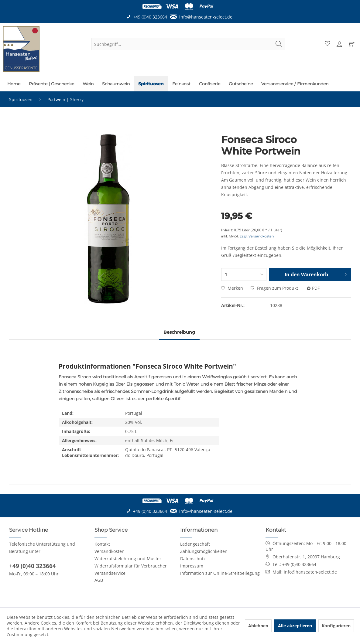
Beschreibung (179, 332)
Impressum (192, 566)
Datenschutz (193, 559)
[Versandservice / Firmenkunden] (295, 84)
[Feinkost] (181, 84)
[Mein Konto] (339, 44)
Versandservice (110, 573)
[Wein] (88, 84)
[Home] (14, 84)
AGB (99, 580)
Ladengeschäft (195, 544)
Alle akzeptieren (295, 626)
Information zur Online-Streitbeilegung (220, 573)
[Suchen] (279, 44)
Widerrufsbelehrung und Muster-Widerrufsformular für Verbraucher (131, 562)
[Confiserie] (210, 84)
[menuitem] (188, 44)
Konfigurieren (336, 626)
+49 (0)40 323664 (33, 566)
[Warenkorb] (351, 44)
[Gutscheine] (241, 84)
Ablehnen (258, 626)
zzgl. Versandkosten (257, 236)
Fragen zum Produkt (275, 288)
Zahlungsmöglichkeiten (204, 551)
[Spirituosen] (151, 84)
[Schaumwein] (116, 84)
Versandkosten (110, 551)
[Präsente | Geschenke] (51, 84)
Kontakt (102, 544)
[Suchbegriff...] (188, 44)
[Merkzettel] (327, 44)
